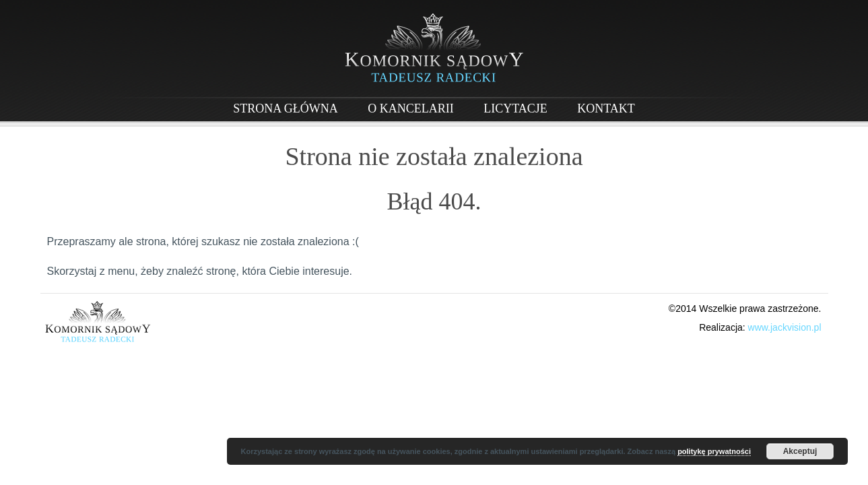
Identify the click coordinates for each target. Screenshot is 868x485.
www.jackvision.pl (785, 327)
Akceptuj (800, 451)
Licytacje (515, 108)
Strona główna (286, 108)
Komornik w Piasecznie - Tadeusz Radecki (434, 48)
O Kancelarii (411, 108)
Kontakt (606, 108)
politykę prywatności (714, 451)
